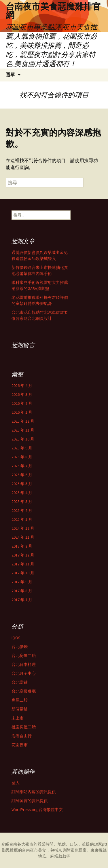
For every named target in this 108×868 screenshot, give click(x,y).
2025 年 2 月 (22, 510)
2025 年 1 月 (22, 519)
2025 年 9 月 (22, 448)
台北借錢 (20, 647)
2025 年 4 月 (22, 493)
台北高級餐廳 (24, 691)
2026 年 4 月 (22, 385)
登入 (16, 783)
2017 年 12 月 (23, 555)
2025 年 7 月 (22, 466)
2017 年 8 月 (22, 591)
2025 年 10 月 (23, 439)
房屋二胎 (20, 700)
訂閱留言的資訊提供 (30, 801)
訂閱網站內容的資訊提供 (34, 792)
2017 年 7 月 (22, 600)
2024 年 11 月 (23, 537)
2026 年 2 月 (22, 403)
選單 (10, 75)
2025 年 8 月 (22, 457)
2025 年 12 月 (23, 421)
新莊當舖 (20, 709)
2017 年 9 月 (22, 582)
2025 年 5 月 (22, 484)
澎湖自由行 (22, 736)
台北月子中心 (24, 673)
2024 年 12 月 (23, 528)
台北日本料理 (24, 664)
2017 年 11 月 (23, 564)
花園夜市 (20, 745)
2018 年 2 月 (22, 546)
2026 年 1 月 (22, 412)
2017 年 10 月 (23, 573)
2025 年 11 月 (23, 430)
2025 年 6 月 (22, 475)
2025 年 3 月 (22, 502)
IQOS (16, 638)
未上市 (18, 718)
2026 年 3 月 (22, 394)
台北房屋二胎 (24, 656)
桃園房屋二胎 (24, 727)
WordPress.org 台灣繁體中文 (37, 810)
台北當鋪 (20, 682)
